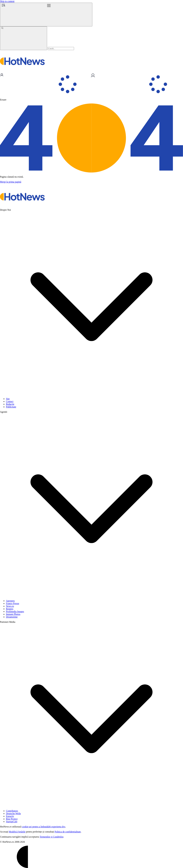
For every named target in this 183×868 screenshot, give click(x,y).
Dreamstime (12, 617)
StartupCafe (12, 822)
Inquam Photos (13, 614)
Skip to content (7, 1)
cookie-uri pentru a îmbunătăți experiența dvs (44, 827)
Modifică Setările (17, 832)
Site (8, 399)
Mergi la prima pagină (11, 182)
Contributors (12, 811)
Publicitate (11, 407)
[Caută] (24, 38)
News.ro (10, 606)
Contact (10, 401)
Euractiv (10, 816)
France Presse (13, 603)
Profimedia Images (15, 611)
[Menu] (46, 15)
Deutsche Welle (13, 814)
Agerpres (10, 601)
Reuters (10, 609)
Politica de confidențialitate (68, 832)
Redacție (10, 404)
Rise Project (12, 819)
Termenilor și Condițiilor (51, 837)
